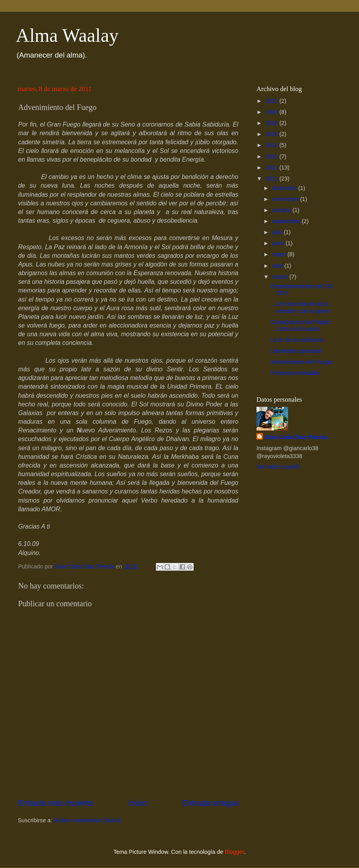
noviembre (286, 199)
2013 (272, 156)
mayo (280, 254)
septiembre (287, 221)
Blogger (235, 852)
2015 (272, 134)
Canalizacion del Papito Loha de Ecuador (300, 325)
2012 (272, 168)
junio (279, 243)
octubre (282, 210)
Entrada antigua (211, 803)
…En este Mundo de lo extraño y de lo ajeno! (301, 307)
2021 (272, 101)
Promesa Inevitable (295, 373)
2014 (272, 145)
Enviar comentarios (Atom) (87, 820)
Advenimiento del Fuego (301, 362)
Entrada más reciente (56, 803)
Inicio (138, 803)
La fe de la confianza (297, 340)
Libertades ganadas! (296, 351)
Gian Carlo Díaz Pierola (295, 437)
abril (278, 266)
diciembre (285, 188)
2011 (272, 179)
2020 (272, 112)
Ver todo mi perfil (278, 467)
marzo (281, 277)
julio (278, 232)
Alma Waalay (67, 35)
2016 (272, 123)
